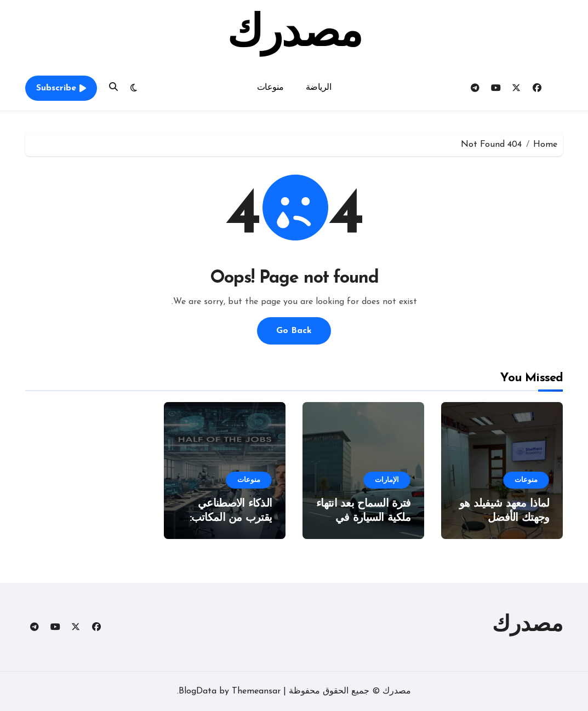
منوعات (270, 88)
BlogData (198, 691)
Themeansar (256, 691)
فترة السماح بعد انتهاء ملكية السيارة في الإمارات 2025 (363, 518)
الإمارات (387, 480)
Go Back (294, 331)
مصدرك (294, 35)
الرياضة (319, 88)
